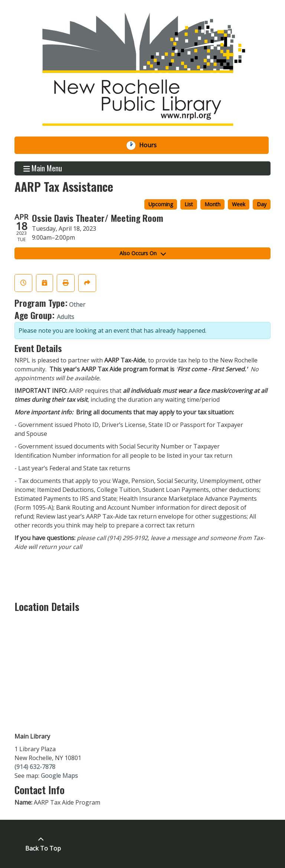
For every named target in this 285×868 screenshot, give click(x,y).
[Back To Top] (41, 844)
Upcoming (161, 204)
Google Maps (59, 776)
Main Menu (43, 169)
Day (262, 204)
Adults (65, 317)
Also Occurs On (143, 253)
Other (77, 305)
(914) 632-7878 (35, 767)
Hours (152, 145)
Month (212, 204)
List (189, 204)
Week (239, 204)
